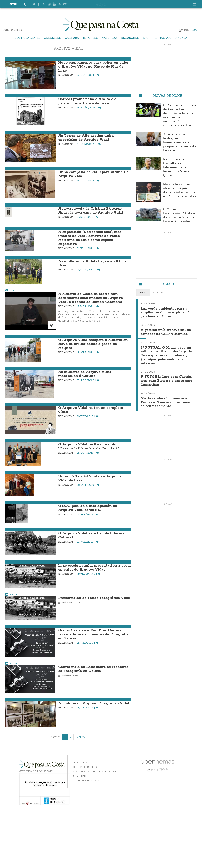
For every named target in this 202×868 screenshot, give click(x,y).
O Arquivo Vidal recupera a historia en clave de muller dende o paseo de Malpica (93, 344)
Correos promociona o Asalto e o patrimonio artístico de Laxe (87, 101)
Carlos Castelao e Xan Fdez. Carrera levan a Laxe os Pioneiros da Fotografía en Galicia (94, 634)
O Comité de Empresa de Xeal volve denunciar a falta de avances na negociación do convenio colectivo (180, 115)
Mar (146, 38)
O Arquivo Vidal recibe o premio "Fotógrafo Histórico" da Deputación (90, 446)
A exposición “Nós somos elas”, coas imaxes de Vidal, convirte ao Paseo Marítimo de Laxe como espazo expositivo (90, 238)
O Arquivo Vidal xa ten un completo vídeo (91, 410)
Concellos (53, 38)
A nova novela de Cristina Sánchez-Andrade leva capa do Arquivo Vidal (91, 211)
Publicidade (80, 776)
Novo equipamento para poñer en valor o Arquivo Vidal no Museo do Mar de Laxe (94, 67)
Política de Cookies (85, 767)
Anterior (55, 737)
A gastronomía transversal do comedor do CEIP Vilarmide (166, 331)
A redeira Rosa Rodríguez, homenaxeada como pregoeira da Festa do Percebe (179, 142)
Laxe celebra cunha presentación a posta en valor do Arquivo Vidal (95, 568)
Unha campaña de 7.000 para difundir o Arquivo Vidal (93, 174)
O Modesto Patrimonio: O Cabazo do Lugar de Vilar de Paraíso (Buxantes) (180, 215)
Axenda (181, 38)
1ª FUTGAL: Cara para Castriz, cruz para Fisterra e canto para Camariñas (167, 379)
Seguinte (81, 737)
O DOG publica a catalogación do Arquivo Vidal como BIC (88, 508)
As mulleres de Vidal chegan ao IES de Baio (92, 263)
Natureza (109, 38)
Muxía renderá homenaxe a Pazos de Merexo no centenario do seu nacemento (167, 400)
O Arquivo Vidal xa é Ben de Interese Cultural (91, 535)
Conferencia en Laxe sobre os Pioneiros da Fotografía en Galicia (93, 669)
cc (65, 4)
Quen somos (79, 762)
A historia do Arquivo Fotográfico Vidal (94, 703)
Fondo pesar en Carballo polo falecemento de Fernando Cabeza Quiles (176, 167)
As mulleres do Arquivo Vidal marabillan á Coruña (85, 374)
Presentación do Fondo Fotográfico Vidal (94, 598)
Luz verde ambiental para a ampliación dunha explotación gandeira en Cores (166, 312)
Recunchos (130, 38)
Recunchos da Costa (85, 781)
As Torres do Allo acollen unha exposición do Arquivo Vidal (86, 138)
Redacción (66, 75)
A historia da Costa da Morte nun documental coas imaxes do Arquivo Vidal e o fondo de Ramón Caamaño (91, 298)
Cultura (72, 38)
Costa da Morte (27, 38)
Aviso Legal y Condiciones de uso (94, 771)
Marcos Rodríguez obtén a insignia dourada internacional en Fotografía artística (180, 190)
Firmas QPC (162, 38)
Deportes (90, 38)
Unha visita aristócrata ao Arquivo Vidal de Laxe (90, 478)
